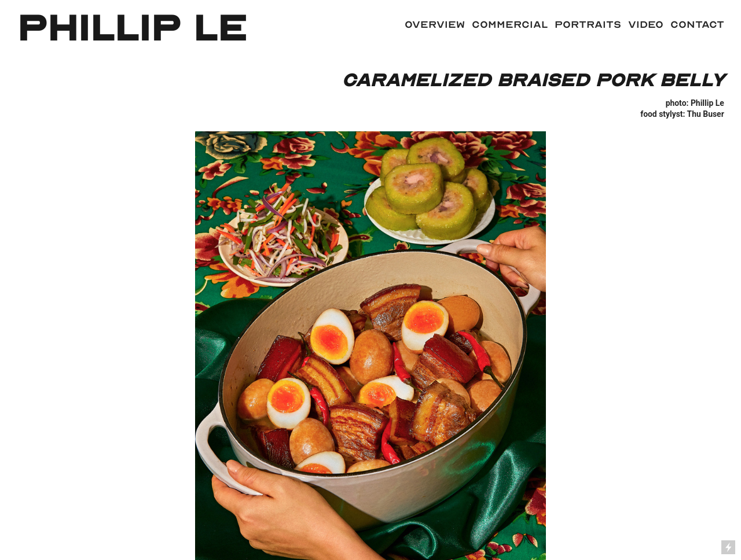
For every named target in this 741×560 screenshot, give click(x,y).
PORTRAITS (584, 24)
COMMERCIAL (510, 24)
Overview (435, 24)
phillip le (132, 28)
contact (697, 24)
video (646, 24)
